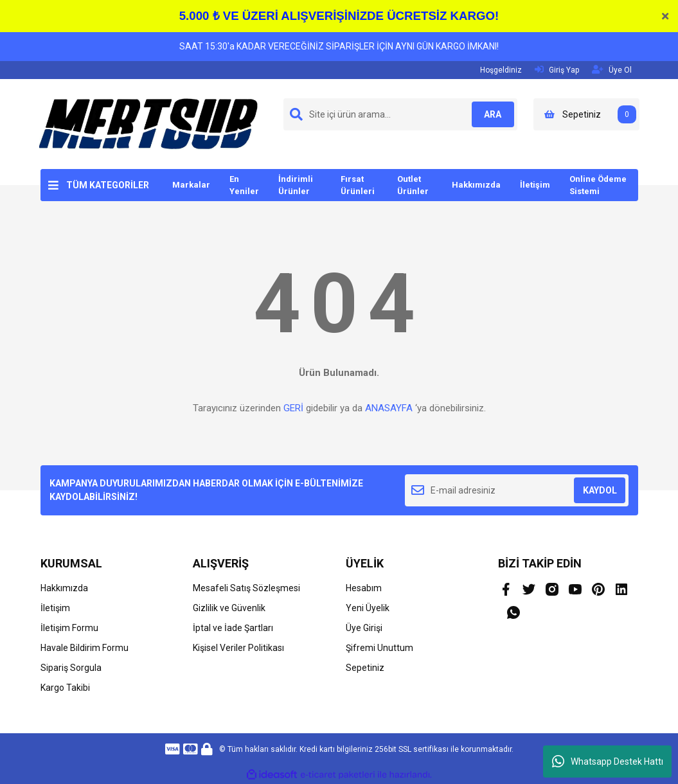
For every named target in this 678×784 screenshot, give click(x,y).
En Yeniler (244, 185)
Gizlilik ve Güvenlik (229, 608)
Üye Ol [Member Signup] (612, 70)
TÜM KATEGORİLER (108, 185)
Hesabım (364, 588)
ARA (488, 114)
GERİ (293, 408)
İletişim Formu (69, 628)
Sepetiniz (365, 668)
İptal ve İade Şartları (233, 628)
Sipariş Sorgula (71, 668)
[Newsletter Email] (517, 490)
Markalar (191, 185)
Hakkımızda (476, 185)
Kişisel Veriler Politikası (238, 648)
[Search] (400, 114)
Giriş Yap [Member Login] (557, 70)
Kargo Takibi (65, 688)
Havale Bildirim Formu (85, 648)
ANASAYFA (389, 408)
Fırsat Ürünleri (358, 185)
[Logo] (148, 123)
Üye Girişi (364, 628)
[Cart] (586, 114)
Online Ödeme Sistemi (598, 185)
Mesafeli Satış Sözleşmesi (246, 588)
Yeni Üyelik (368, 608)
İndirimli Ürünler (296, 185)
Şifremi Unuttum (379, 648)
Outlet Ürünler (413, 185)
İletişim (535, 185)
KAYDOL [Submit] (600, 490)
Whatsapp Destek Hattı (608, 762)
